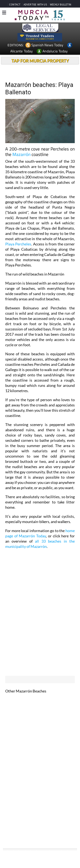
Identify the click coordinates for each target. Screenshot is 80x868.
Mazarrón (21, 154)
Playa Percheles (18, 244)
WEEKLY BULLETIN (61, 5)
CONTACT (15, 5)
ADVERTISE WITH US (35, 5)
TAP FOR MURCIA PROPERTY (40, 61)
